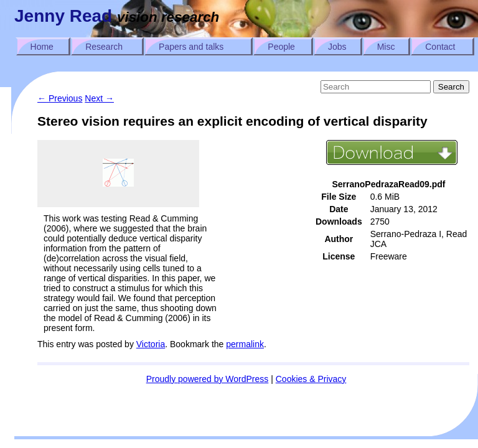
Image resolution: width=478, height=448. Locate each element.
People (281, 47)
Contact (440, 47)
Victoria (151, 344)
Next (99, 98)
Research (104, 47)
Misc (386, 47)
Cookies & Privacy (311, 379)
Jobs (337, 47)
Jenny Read (63, 16)
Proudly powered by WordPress (208, 379)
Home (42, 47)
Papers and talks (191, 47)
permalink (245, 344)
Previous (60, 98)
